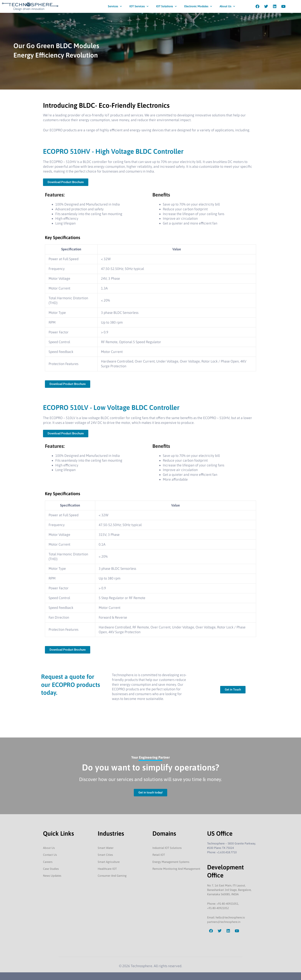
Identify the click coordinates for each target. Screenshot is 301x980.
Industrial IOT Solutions (167, 848)
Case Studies (51, 869)
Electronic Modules (198, 6)
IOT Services (139, 6)
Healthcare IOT (107, 869)
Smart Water (106, 848)
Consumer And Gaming (112, 876)
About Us (227, 6)
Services (115, 6)
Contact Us (50, 855)
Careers (48, 862)
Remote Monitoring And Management (176, 869)
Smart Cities (105, 855)
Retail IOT (159, 855)
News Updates (52, 876)
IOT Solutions (166, 6)
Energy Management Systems (171, 862)
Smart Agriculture (109, 862)
